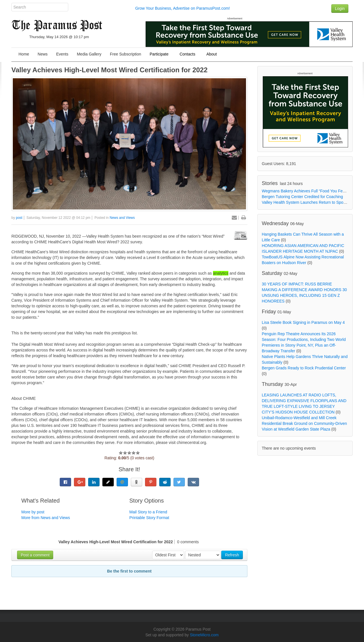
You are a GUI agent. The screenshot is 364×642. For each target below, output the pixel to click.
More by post (33, 512)
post (19, 218)
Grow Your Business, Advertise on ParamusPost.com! (182, 8)
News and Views (122, 218)
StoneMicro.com (204, 635)
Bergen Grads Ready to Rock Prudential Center (304, 368)
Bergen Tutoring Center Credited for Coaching (303, 197)
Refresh (232, 555)
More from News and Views (46, 518)
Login (340, 9)
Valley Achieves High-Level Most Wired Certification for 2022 (109, 70)
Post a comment (35, 555)
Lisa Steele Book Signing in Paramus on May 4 (303, 322)
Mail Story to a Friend (148, 512)
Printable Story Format (149, 518)
